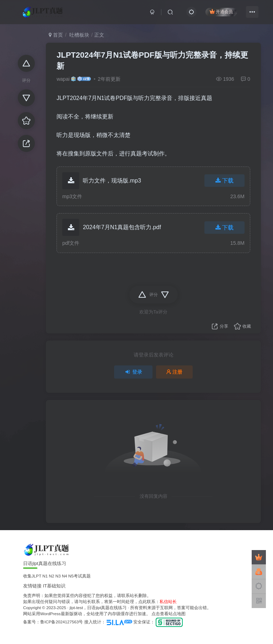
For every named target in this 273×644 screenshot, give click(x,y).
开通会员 (221, 12)
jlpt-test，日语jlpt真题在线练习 (98, 608)
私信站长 (168, 601)
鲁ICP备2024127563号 (61, 622)
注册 (175, 372)
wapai (63, 79)
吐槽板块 (79, 35)
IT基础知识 (54, 586)
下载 (224, 181)
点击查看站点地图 (168, 614)
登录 (133, 372)
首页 (56, 35)
